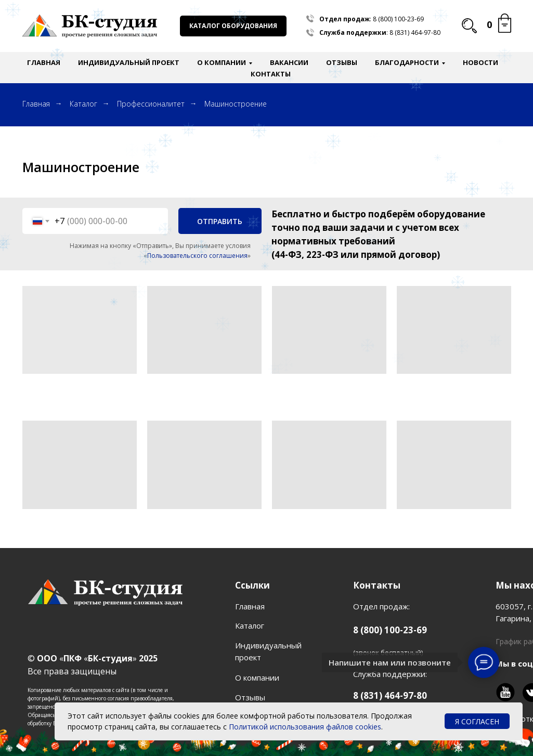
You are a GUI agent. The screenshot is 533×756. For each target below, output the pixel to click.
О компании (257, 677)
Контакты (271, 74)
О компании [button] (222, 62)
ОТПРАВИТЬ (220, 221)
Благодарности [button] (407, 62)
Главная (44, 62)
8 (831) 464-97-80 (415, 32)
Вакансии (289, 62)
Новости (480, 62)
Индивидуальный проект (129, 62)
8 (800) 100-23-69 (398, 19)
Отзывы (342, 62)
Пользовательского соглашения (197, 256)
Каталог (83, 104)
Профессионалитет (151, 104)
